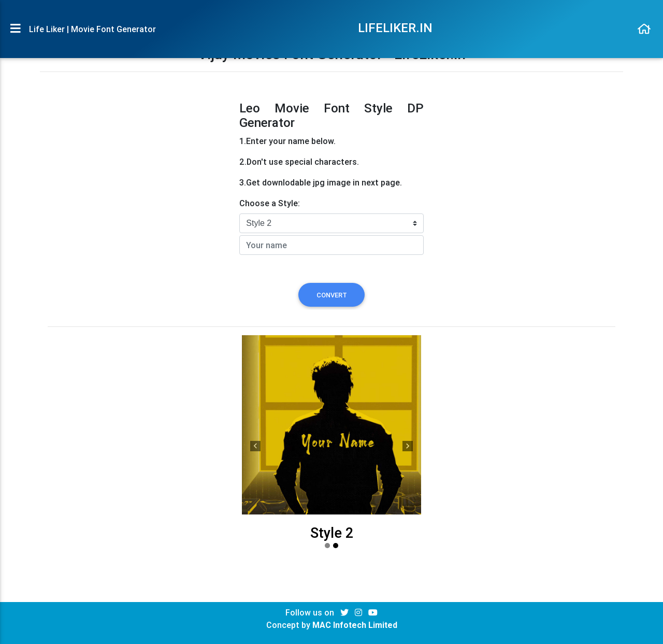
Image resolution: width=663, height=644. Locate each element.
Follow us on (311, 612)
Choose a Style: (270, 203)
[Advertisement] (137, 174)
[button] (255, 446)
